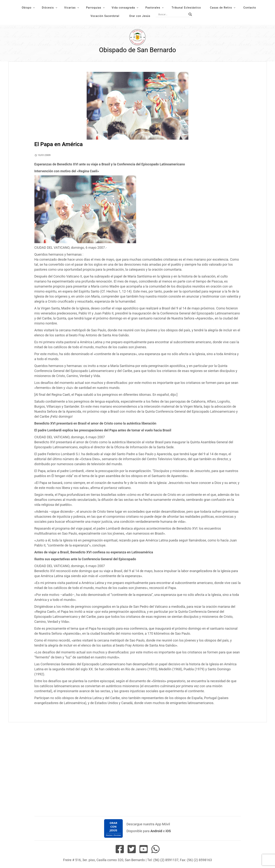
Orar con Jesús (140, 16)
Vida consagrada (123, 8)
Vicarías (70, 8)
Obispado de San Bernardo (137, 50)
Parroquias (94, 8)
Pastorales (153, 8)
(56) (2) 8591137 (166, 860)
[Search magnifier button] (190, 14)
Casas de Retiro (221, 8)
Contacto (250, 8)
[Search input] (173, 14)
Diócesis (48, 8)
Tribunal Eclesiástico (186, 8)
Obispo (27, 8)
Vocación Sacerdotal (105, 16)
